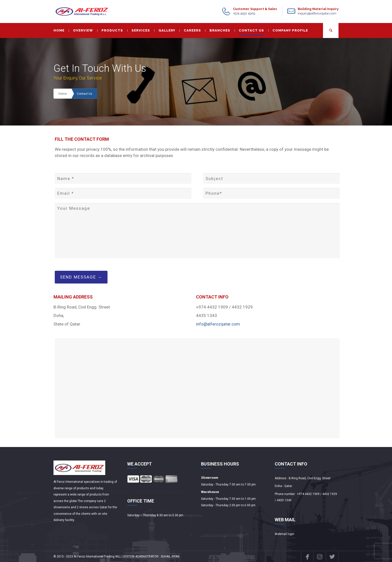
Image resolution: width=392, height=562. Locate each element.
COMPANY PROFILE (288, 30)
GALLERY (165, 30)
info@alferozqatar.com (218, 324)
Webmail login (284, 534)
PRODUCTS (110, 30)
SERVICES (139, 30)
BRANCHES (218, 30)
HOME (59, 30)
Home (63, 94)
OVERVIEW (81, 30)
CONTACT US (249, 30)
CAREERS (190, 30)
